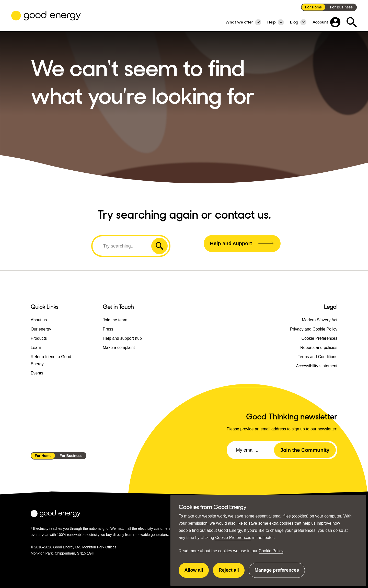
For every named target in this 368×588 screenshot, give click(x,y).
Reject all (232, 573)
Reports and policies (319, 348)
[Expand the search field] (352, 22)
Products (39, 338)
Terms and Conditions (318, 357)
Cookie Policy (271, 551)
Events (37, 373)
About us (39, 320)
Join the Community (305, 450)
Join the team (115, 320)
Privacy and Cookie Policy (314, 329)
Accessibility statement (317, 366)
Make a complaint (119, 348)
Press (108, 329)
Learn (36, 348)
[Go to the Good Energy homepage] (46, 16)
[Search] (123, 246)
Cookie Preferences (233, 538)
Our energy (41, 329)
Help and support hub (122, 338)
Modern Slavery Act (320, 320)
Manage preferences (277, 573)
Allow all (197, 573)
